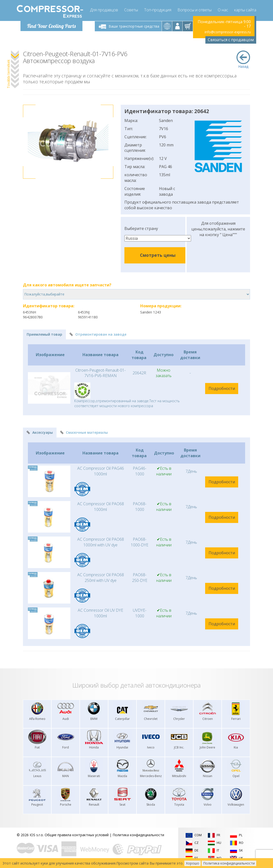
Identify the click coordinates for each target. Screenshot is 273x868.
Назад (243, 60)
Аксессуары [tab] (40, 432)
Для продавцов (104, 10)
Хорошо (193, 863)
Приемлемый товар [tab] (44, 334)
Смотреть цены (158, 255)
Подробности (222, 388)
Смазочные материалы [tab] (84, 432)
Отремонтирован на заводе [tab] (98, 334)
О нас (223, 10)
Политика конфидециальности (138, 835)
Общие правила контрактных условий (77, 835)
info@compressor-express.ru (228, 32)
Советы (131, 10)
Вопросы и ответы (195, 10)
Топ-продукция (158, 10)
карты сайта (245, 10)
